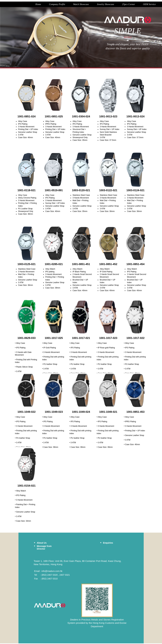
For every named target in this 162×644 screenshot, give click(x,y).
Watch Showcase (66, 5)
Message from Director (44, 548)
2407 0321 (65, 575)
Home (20, 5)
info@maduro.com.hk (52, 572)
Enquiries (108, 543)
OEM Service (138, 5)
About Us (42, 543)
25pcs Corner (116, 5)
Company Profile (40, 5)
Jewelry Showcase (91, 5)
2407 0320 (52, 575)
